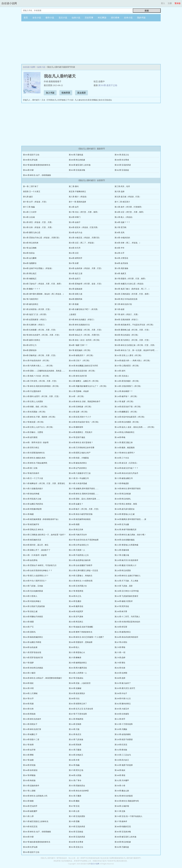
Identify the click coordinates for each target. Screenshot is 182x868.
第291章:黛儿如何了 (123, 683)
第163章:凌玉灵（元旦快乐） (126, 463)
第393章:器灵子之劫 (108, 85)
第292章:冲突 (28, 688)
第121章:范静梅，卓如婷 (79, 391)
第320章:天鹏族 (121, 729)
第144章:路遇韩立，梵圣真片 (81, 432)
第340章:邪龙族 (29, 765)
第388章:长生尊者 (122, 160)
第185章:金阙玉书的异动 (33, 504)
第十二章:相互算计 (122, 202)
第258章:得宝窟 (121, 627)
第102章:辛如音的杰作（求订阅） (37, 361)
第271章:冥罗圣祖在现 (32, 652)
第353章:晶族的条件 (31, 786)
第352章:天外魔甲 (122, 780)
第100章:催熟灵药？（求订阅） (82, 355)
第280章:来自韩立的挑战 (33, 668)
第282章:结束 (120, 668)
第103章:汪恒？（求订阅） (80, 361)
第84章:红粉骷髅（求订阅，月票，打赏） (40, 330)
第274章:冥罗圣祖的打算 (33, 658)
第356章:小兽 (120, 786)
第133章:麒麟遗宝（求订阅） (126, 412)
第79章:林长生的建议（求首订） (82, 320)
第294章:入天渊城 (30, 693)
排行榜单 (115, 18)
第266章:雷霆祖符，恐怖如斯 (81, 642)
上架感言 (73, 314)
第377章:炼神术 (121, 821)
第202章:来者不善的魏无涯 (125, 530)
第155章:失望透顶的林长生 (34, 453)
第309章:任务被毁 (122, 714)
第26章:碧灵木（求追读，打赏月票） (84, 227)
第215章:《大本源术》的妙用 (35, 555)
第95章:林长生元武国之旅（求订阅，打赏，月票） (135, 345)
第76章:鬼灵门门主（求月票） (35, 314)
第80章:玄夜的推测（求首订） (127, 320)
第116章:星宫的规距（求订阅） (127, 381)
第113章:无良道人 (122, 376)
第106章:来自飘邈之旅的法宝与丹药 (83, 366)
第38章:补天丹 (75, 248)
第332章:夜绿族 (121, 750)
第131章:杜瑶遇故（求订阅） (35, 412)
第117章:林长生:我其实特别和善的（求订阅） (42, 386)
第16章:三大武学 (30, 212)
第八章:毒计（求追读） (78, 197)
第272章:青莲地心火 (77, 652)
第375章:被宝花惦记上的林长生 (36, 821)
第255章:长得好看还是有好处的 (127, 622)
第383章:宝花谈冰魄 (77, 170)
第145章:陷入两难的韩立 (125, 432)
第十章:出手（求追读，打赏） (35, 202)
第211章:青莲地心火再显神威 (126, 545)
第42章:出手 (120, 253)
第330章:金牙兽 (29, 750)
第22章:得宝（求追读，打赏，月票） (38, 222)
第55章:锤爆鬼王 (30, 279)
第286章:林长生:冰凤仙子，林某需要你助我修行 (43, 678)
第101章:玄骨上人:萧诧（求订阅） (129, 355)
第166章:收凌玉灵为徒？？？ (126, 468)
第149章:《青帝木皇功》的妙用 (36, 442)
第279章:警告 (120, 663)
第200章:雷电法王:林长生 (33, 530)
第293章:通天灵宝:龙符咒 (125, 688)
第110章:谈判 (120, 371)
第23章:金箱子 (75, 222)
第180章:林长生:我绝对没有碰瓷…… (84, 494)
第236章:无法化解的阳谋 (33, 591)
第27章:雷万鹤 (120, 227)
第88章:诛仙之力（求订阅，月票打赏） (85, 335)
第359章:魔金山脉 (122, 791)
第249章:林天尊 (121, 611)
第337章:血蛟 (28, 760)
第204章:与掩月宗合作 (78, 535)
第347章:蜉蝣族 (29, 775)
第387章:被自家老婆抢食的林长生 (37, 165)
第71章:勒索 (74, 304)
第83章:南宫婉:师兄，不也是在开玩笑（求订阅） (135, 325)
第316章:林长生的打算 (32, 729)
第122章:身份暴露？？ (124, 391)
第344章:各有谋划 (30, 770)
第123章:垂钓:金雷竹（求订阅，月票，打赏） (42, 396)
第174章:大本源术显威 (78, 483)
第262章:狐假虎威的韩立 (33, 637)
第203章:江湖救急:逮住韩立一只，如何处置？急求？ (44, 535)
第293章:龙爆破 (75, 688)
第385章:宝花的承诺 (123, 165)
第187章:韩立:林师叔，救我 (126, 504)
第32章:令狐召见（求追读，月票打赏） (85, 238)
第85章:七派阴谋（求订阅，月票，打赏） (86, 330)
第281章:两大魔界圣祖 (78, 668)
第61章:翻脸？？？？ (32, 289)
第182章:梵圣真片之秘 (32, 499)
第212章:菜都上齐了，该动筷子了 (37, 550)
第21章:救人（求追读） (124, 217)
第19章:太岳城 (29, 217)
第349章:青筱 (120, 775)
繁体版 (178, 3)
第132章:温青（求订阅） (79, 412)
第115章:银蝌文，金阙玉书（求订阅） (84, 381)
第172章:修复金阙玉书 (124, 478)
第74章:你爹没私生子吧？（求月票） (84, 309)
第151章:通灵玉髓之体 (124, 442)
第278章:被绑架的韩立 (78, 663)
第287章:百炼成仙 (76, 678)
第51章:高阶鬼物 (121, 268)
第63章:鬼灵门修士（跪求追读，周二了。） (132, 289)
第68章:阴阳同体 (76, 299)
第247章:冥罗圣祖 (122, 606)
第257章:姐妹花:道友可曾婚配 (81, 627)
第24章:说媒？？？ (122, 222)
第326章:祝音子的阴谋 (124, 739)
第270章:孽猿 (120, 647)
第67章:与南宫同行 (31, 299)
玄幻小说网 (95, 864)
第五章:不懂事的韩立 (77, 192)
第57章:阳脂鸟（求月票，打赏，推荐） (131, 279)
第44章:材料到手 (76, 258)
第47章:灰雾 (74, 263)
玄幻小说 (63, 18)
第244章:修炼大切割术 (124, 601)
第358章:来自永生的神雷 (79, 791)
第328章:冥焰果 (75, 745)
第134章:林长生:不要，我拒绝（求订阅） (40, 417)
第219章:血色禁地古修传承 (80, 560)
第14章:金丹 (74, 207)
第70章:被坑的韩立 (31, 304)
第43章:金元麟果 (30, 258)
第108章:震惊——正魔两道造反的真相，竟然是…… (44, 371)
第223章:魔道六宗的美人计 (125, 565)
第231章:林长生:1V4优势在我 (81, 581)
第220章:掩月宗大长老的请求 (126, 560)
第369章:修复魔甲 (30, 811)
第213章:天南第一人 (77, 550)
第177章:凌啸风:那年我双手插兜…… (84, 489)
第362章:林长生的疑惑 (124, 796)
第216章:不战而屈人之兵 (79, 555)
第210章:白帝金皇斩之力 (79, 545)
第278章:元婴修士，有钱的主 (81, 576)
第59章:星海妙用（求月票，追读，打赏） (86, 284)
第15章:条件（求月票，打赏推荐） (129, 207)
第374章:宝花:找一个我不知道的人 (129, 816)
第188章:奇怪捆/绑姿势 (32, 509)
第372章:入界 (28, 816)
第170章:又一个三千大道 (33, 478)
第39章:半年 (120, 248)
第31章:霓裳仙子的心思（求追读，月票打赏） (42, 238)
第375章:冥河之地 (76, 770)
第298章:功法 (74, 699)
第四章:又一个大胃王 (32, 192)
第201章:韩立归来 (76, 530)
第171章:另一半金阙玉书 (79, 478)
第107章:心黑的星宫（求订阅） (127, 366)
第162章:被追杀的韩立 (78, 463)
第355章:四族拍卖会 (77, 786)
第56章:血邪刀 (75, 279)
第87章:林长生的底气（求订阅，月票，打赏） (42, 335)
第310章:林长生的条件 (32, 719)
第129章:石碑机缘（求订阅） (81, 407)
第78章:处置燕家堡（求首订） (35, 320)
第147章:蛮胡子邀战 (77, 437)
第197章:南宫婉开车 (31, 524)
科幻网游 (102, 18)
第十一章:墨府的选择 (77, 202)
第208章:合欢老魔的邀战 (125, 540)
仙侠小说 (76, 18)
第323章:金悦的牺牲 (123, 734)
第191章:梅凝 (28, 514)
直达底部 (81, 93)
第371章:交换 (120, 811)
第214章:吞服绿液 (122, 550)
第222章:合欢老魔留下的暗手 (81, 565)
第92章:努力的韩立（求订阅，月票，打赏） (132, 340)
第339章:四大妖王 (122, 760)
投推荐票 (66, 93)
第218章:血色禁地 (30, 560)
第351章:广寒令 (75, 780)
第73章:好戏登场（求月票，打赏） (37, 309)
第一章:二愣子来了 (31, 186)
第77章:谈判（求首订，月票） (127, 314)
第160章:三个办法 (122, 458)
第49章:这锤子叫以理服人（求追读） (38, 268)
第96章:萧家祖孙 (30, 350)
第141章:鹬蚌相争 (76, 427)
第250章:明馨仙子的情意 (33, 617)
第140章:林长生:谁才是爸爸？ (81, 442)
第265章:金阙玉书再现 (32, 642)
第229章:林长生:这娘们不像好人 (128, 576)
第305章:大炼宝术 (122, 709)
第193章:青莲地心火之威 (125, 514)
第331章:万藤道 (75, 750)
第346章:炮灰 (120, 770)
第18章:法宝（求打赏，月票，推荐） (130, 212)
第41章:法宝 (74, 253)
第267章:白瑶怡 (121, 642)
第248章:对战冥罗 (76, 611)
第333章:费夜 (28, 755)
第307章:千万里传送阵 (78, 714)
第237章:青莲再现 (76, 591)
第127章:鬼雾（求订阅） (125, 401)
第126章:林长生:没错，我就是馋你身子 (85, 401)
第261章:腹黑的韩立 (123, 632)
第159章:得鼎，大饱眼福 (79, 458)
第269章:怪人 (74, 647)
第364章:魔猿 (74, 801)
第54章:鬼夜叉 (120, 273)
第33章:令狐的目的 (122, 238)
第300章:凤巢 (28, 704)
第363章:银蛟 (28, 801)
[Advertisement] (91, 43)
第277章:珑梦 (28, 663)
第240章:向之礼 (75, 596)
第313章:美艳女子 (30, 724)
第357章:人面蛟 (29, 791)
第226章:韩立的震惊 (123, 570)
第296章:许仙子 (121, 693)
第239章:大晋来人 (30, 596)
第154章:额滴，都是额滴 (125, 448)
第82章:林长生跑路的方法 (79, 325)
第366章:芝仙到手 (30, 806)
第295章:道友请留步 (77, 693)
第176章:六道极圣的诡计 (33, 489)
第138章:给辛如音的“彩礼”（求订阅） (84, 422)
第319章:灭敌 (74, 729)
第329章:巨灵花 (121, 745)
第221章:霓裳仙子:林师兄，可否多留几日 (40, 565)
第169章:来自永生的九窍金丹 (126, 473)
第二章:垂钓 (74, 186)
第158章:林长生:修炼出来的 (34, 458)
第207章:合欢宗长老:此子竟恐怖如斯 (84, 540)
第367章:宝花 (74, 806)
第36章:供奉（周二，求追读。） (128, 243)
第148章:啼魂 (120, 437)
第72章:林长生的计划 (123, 304)
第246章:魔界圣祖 (76, 606)
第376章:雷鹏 (74, 821)
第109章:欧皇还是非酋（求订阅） (82, 371)
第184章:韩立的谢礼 (123, 499)
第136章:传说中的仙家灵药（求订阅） (130, 417)
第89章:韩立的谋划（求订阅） (127, 335)
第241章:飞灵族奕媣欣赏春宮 (126, 596)
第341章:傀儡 (74, 765)
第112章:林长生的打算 (78, 376)
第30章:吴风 (120, 233)
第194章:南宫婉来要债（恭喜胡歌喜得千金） (41, 519)
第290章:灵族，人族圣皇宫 (80, 683)
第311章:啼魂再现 (76, 719)
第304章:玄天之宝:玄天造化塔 (81, 709)
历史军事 (89, 18)
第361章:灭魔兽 (75, 796)
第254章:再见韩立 (76, 622)
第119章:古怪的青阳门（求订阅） (128, 386)
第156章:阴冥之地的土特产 (80, 453)
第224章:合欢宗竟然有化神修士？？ (38, 570)
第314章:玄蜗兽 (75, 724)
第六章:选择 (120, 192)
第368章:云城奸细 (122, 806)
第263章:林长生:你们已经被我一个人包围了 (86, 637)
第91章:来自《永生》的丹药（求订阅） (85, 340)
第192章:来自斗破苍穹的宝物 (81, 514)
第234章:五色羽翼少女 (78, 586)
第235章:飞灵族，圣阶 (124, 586)
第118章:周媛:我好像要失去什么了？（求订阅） (88, 386)
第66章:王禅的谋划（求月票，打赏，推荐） (132, 294)
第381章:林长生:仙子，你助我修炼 (37, 175)
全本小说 (128, 18)
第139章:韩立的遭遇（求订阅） (127, 422)
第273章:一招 (120, 652)
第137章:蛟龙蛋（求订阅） (34, 422)
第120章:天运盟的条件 (32, 391)
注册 (170, 3)
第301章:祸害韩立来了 (78, 704)
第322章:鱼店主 (75, 734)
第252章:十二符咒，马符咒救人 (127, 617)
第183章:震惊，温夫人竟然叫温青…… (84, 499)
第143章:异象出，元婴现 (33, 432)
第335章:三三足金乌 (123, 755)
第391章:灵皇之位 (122, 155)
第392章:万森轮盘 (76, 155)
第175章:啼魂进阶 (122, 483)
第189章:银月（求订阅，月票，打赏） (84, 509)
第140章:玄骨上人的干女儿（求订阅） (39, 427)
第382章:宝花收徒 (122, 170)
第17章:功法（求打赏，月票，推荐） (84, 212)
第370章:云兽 (74, 811)
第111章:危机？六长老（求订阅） (37, 376)
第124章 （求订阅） (77, 396)
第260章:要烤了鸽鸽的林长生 (81, 632)
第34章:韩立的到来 (31, 243)
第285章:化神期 (121, 673)
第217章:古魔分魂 (122, 555)
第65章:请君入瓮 (76, 294)
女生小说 (37, 18)
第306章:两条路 (29, 714)
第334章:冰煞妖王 (76, 755)
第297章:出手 (28, 699)
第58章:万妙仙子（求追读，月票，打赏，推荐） (43, 284)
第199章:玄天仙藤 (122, 524)
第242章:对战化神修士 (32, 601)
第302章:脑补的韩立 (123, 704)
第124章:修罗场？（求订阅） (126, 396)
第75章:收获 (120, 309)
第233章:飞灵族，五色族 (33, 586)
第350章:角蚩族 (29, 780)
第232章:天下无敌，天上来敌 (126, 581)
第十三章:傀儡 (29, 207)
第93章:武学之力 (30, 345)
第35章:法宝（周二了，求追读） (82, 243)
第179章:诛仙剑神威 (31, 494)
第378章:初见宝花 (30, 827)
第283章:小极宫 (29, 673)
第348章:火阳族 (75, 775)
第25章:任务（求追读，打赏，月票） (38, 227)
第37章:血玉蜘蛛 (30, 248)
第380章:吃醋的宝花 (123, 827)
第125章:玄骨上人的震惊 (33, 401)
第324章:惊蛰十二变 (31, 739)
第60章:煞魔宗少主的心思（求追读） (130, 284)
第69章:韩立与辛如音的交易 (126, 299)
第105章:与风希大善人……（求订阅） (39, 366)
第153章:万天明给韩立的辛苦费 (82, 448)
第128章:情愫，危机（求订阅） (36, 407)
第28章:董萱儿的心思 (32, 233)
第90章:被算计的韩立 (32, 340)
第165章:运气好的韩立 (78, 468)
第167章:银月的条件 (31, 473)
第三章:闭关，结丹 (122, 186)
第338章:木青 (74, 760)
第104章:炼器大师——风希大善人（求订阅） (133, 361)
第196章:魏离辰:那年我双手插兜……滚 (130, 519)
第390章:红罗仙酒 (30, 160)
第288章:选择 (120, 678)
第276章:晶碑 (120, 658)
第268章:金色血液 (30, 647)
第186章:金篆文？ (76, 504)
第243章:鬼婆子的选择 (124, 765)
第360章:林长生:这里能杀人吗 (35, 796)
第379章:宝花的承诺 (77, 827)
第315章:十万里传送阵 (124, 724)
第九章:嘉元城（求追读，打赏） (128, 197)
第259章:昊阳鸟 (29, 632)
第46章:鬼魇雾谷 (30, 263)
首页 (26, 18)
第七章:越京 (28, 197)
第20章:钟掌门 (75, 217)
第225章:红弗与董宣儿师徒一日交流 (83, 570)
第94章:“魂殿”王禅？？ (78, 345)
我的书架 (141, 18)
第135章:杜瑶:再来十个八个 (80, 417)
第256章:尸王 (28, 627)
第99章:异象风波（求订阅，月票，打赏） (40, 355)
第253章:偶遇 (28, 622)
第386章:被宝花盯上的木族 (80, 165)
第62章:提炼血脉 (76, 289)
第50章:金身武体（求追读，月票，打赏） (86, 268)
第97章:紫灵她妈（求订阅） (80, 350)
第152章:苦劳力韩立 (31, 448)
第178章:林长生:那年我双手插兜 (128, 489)
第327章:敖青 (28, 745)
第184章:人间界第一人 (78, 673)
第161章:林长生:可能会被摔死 (35, 463)
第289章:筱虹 (28, 683)
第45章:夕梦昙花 (121, 258)
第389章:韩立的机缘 (77, 160)
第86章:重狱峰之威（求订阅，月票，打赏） (132, 330)
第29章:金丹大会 (76, 233)
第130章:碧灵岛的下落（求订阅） (128, 407)
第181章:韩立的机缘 (123, 494)
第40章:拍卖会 (29, 253)
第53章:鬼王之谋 (76, 273)
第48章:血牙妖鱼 (121, 263)
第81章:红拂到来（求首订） (34, 325)
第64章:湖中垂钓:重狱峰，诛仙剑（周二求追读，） (44, 294)
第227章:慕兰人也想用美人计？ (36, 576)
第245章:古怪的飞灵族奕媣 (34, 606)
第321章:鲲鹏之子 (30, 734)
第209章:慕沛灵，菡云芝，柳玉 (36, 545)
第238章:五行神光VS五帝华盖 (127, 591)
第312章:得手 (120, 719)
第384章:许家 (28, 170)
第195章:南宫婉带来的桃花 (80, 519)
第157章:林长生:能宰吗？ (125, 453)
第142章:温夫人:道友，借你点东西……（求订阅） (135, 427)
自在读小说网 (9, 3)
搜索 (147, 11)
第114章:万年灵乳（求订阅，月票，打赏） (40, 381)
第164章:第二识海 (30, 468)
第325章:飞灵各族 (76, 739)
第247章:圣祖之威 (30, 611)
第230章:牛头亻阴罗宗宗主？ (35, 581)
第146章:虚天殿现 (30, 437)
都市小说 (50, 18)
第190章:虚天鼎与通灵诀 (125, 509)
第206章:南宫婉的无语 (32, 540)
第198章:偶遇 (74, 524)
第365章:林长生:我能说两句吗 (127, 801)
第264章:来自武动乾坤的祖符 (126, 637)
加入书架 (50, 93)
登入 (163, 3)
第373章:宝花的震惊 (77, 816)
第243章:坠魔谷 (75, 601)
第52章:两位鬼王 (30, 273)
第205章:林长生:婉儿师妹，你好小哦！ (130, 535)
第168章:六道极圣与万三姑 (80, 473)
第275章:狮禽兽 (75, 658)
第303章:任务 (28, 709)
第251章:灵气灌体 (76, 617)
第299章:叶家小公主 (123, 699)
